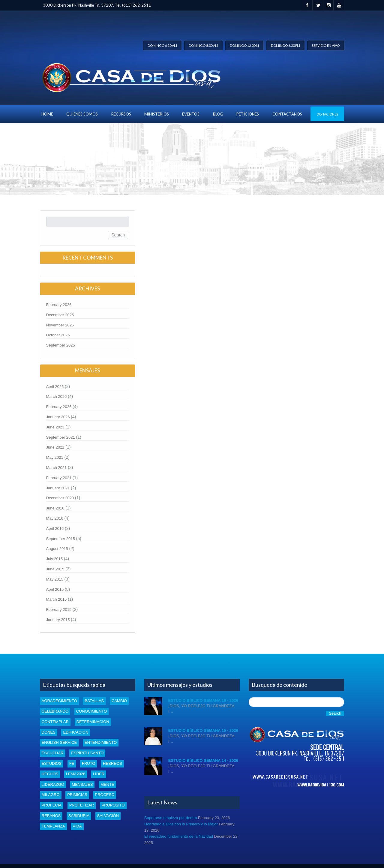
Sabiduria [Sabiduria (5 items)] (79, 816)
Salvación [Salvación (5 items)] (108, 816)
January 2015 (58, 620)
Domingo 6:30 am (162, 45)
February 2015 (59, 610)
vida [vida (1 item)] (77, 826)
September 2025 (61, 345)
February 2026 (59, 305)
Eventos (191, 114)
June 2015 (55, 569)
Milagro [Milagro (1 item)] (51, 795)
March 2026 (57, 396)
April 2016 (55, 529)
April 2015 (55, 589)
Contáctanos (287, 114)
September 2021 (61, 437)
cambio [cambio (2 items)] (119, 701)
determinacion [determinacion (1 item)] (93, 722)
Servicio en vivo (326, 45)
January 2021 (58, 488)
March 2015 (57, 599)
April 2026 (55, 387)
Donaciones (327, 114)
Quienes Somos (82, 114)
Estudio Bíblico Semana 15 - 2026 (203, 730)
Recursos (121, 114)
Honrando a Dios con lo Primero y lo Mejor (181, 824)
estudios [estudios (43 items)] (52, 763)
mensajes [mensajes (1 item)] (82, 784)
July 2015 (55, 559)
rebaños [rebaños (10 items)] (51, 816)
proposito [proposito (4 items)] (113, 805)
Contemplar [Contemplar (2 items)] (55, 722)
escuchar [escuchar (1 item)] (53, 753)
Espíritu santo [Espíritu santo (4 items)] (87, 753)
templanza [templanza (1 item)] (53, 826)
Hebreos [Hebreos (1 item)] (112, 763)
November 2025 (60, 325)
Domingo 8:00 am (203, 45)
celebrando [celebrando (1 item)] (55, 711)
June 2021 (55, 447)
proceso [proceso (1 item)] (105, 795)
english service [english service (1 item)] (59, 742)
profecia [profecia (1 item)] (52, 805)
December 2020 (60, 498)
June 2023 (55, 427)
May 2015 (55, 579)
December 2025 (60, 315)
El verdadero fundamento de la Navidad (179, 836)
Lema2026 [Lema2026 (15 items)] (76, 774)
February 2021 (59, 478)
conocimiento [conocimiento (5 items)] (91, 711)
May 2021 (55, 457)
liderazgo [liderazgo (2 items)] (53, 784)
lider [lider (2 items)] (99, 774)
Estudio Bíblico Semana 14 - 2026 (203, 760)
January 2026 (58, 417)
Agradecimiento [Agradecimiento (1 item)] (59, 701)
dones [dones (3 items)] (49, 732)
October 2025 (58, 335)
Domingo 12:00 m (244, 45)
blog (218, 114)
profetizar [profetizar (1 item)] (82, 805)
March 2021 (57, 468)
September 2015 (61, 539)
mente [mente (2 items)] (107, 784)
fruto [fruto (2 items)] (89, 763)
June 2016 (55, 508)
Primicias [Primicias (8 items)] (77, 795)
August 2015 (57, 549)
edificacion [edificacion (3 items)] (76, 732)
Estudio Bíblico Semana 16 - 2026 (203, 700)
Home (47, 114)
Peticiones (248, 114)
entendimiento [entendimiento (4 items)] (101, 742)
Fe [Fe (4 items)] (72, 763)
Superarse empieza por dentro (171, 818)
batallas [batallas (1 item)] (94, 701)
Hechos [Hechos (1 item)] (50, 774)
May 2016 (55, 518)
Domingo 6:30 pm (285, 45)
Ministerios (157, 114)
